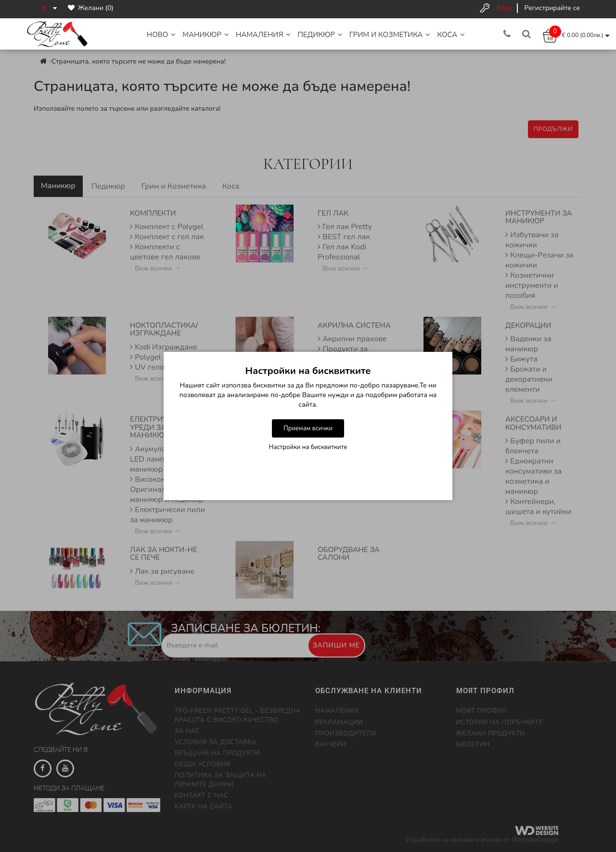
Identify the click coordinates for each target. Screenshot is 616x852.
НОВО (161, 35)
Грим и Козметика (390, 35)
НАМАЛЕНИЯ (263, 35)
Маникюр (206, 35)
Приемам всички (308, 428)
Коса (451, 35)
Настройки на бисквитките (308, 447)
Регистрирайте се (552, 8)
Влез (504, 8)
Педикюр (320, 35)
